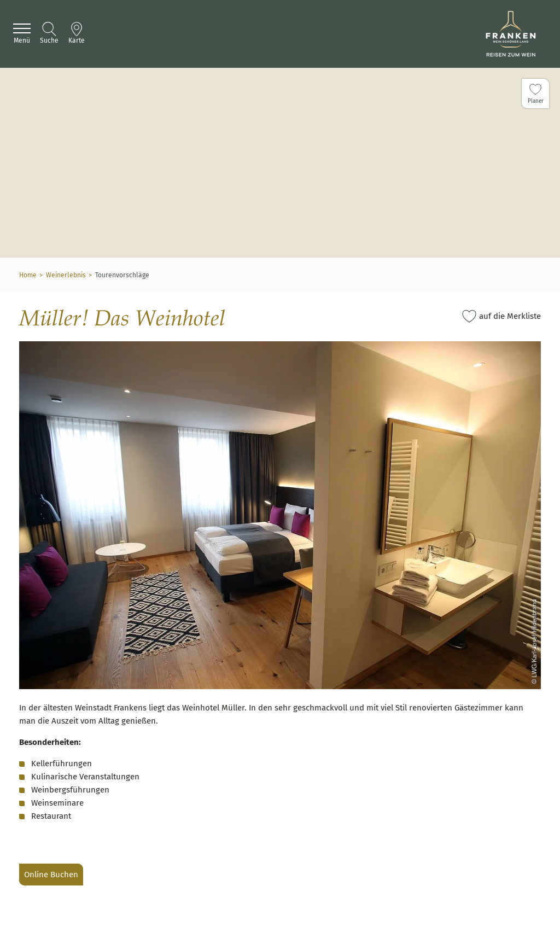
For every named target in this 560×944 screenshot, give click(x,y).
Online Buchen (51, 875)
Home (28, 275)
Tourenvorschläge (122, 275)
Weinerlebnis (66, 275)
